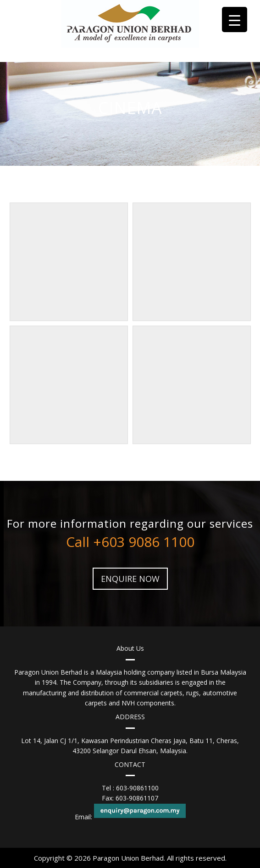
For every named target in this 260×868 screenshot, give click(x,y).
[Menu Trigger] (235, 20)
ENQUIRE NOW (130, 579)
